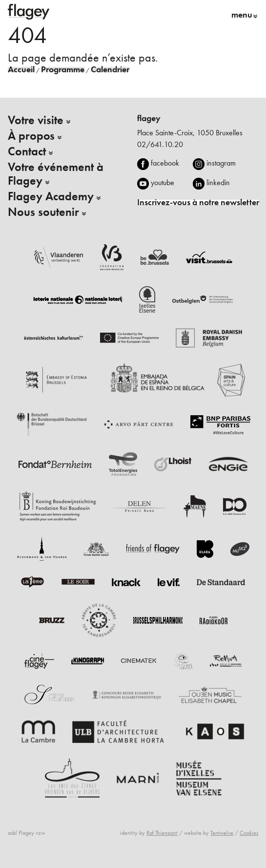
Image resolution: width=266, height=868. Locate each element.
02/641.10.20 (160, 144)
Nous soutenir (43, 212)
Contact (27, 151)
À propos (31, 136)
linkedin (218, 182)
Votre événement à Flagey (56, 174)
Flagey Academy (51, 196)
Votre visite (36, 120)
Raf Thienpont (162, 833)
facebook (165, 163)
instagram (221, 163)
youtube (163, 182)
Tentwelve (222, 833)
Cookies (249, 833)
